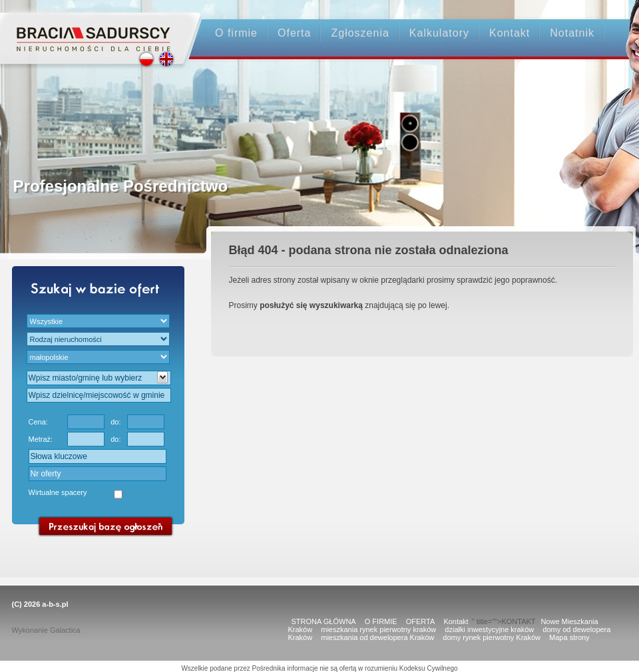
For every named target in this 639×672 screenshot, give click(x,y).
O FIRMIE (381, 621)
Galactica (65, 630)
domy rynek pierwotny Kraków (492, 637)
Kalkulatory (439, 33)
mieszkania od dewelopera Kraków (377, 637)
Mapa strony (569, 637)
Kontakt (510, 33)
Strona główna (94, 28)
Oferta (294, 33)
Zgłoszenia (360, 33)
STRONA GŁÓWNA (324, 621)
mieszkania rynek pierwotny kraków (378, 629)
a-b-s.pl (55, 604)
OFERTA (421, 621)
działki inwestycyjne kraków (489, 629)
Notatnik (572, 33)
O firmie (236, 33)
